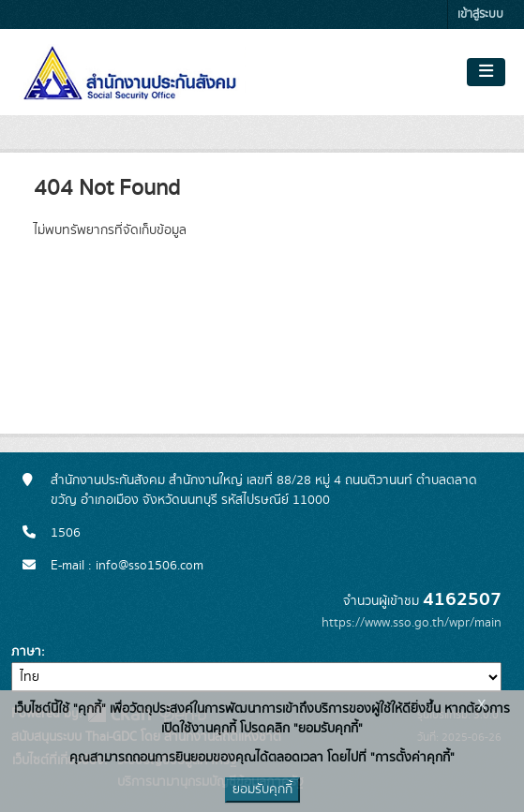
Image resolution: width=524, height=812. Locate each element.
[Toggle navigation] (486, 72)
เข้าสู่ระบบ (480, 15)
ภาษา (26, 652)
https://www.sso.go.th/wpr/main (412, 623)
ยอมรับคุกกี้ (262, 790)
